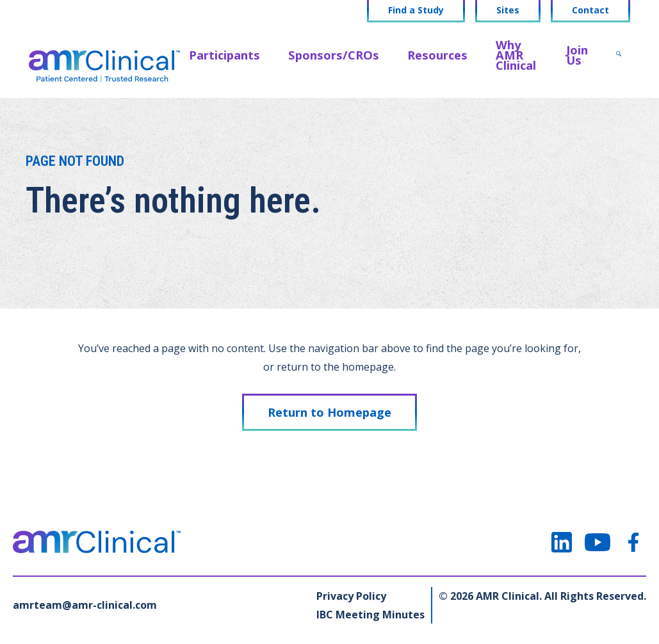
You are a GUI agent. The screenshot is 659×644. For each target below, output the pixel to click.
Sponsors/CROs (334, 55)
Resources (437, 55)
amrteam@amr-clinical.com (85, 605)
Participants (224, 55)
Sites (508, 10)
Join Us (577, 55)
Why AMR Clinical (516, 55)
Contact (590, 10)
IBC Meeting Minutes (370, 615)
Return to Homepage (329, 412)
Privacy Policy (351, 596)
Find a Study (416, 10)
